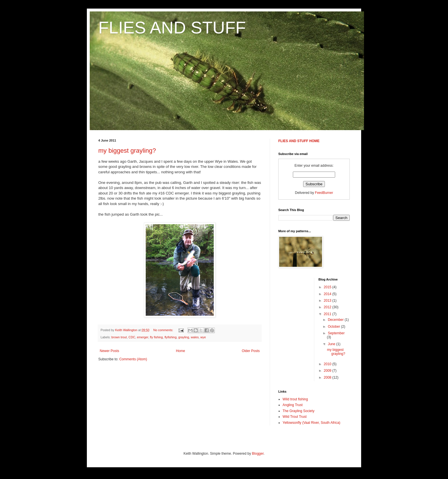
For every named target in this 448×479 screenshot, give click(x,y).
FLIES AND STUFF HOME (299, 141)
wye (203, 337)
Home (181, 351)
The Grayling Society (298, 411)
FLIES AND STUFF (172, 28)
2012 (328, 307)
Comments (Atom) (133, 359)
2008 (328, 377)
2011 (328, 314)
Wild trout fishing (295, 399)
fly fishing (156, 337)
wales (195, 337)
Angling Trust (293, 405)
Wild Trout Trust (295, 417)
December (336, 320)
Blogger (258, 454)
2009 (328, 371)
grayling (184, 337)
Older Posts (251, 351)
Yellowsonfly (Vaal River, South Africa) (311, 423)
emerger (143, 337)
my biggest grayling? (127, 151)
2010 (328, 364)
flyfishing (171, 337)
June (332, 344)
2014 (328, 294)
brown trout (119, 337)
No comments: (164, 330)
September (336, 333)
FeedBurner (324, 193)
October (334, 327)
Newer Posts (109, 351)
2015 (328, 287)
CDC (132, 337)
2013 (328, 301)
